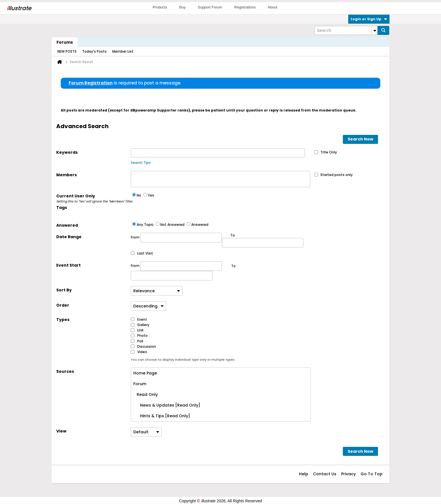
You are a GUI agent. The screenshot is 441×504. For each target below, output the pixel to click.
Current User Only (94, 199)
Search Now (360, 139)
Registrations (245, 7)
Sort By (64, 290)
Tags (62, 208)
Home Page (145, 373)
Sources (65, 371)
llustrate (19, 8)
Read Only (146, 394)
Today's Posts (94, 51)
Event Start (68, 265)
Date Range (69, 237)
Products (160, 7)
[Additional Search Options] (375, 30)
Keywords (67, 152)
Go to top (372, 474)
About (273, 7)
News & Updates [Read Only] (167, 405)
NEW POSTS (67, 51)
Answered (67, 225)
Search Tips (141, 163)
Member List (123, 51)
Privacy (348, 474)
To (233, 266)
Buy (182, 7)
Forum (140, 384)
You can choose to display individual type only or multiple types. (183, 360)
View (61, 431)
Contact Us (325, 474)
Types (63, 320)
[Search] (346, 30)
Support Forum (210, 7)
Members (67, 175)
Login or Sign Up (369, 19)
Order (63, 305)
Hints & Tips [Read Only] (162, 416)
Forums (65, 42)
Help (304, 474)
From (176, 238)
